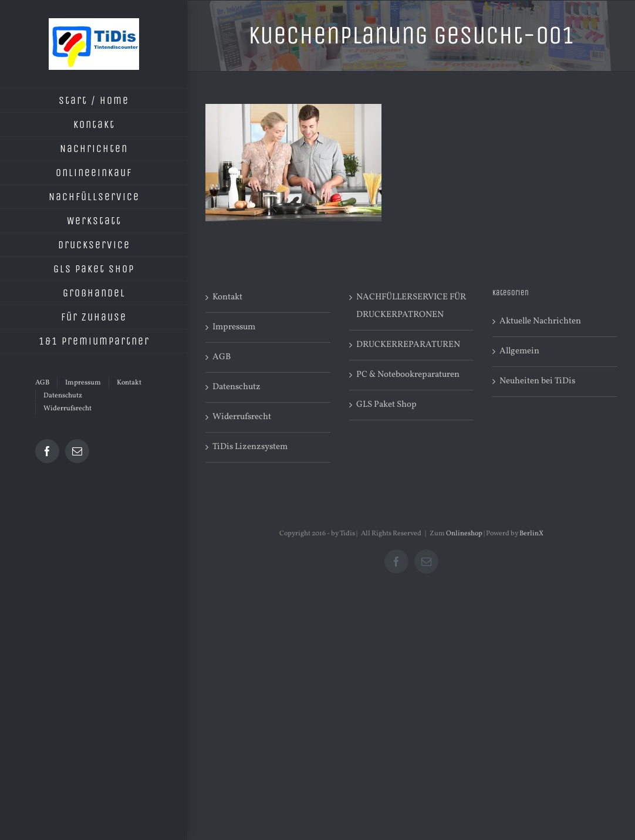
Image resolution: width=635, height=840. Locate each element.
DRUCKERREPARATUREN (408, 345)
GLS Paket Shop (386, 405)
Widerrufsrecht (242, 417)
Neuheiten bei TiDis (537, 381)
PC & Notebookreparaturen (408, 375)
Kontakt (227, 297)
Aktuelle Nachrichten (540, 321)
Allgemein (519, 351)
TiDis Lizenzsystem (250, 447)
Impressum (234, 327)
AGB (222, 357)
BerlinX (531, 534)
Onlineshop (464, 534)
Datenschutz (237, 387)
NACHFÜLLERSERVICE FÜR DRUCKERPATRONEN (411, 306)
